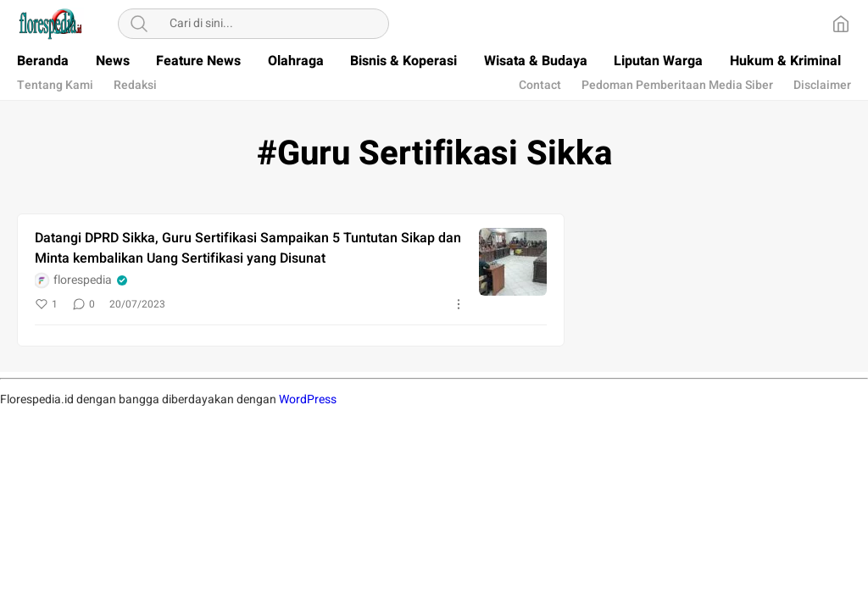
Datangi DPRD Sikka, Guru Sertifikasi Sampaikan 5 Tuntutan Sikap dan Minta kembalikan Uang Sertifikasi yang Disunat (248, 248)
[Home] (841, 24)
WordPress (308, 399)
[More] (459, 304)
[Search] (139, 24)
